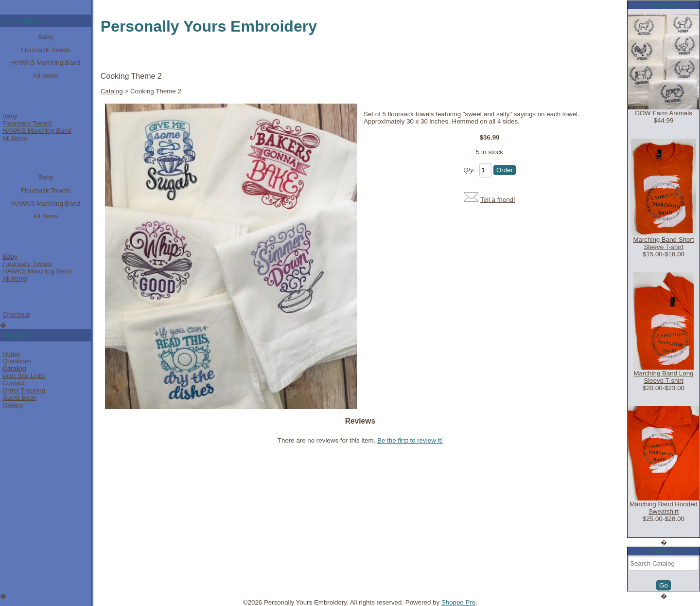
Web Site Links (24, 376)
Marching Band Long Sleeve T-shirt (664, 377)
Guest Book (19, 398)
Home (11, 354)
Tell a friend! (498, 200)
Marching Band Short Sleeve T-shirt (663, 243)
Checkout (16, 314)
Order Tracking (24, 390)
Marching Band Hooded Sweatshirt (664, 508)
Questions (17, 361)
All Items (45, 76)
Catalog (14, 368)
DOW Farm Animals (664, 113)
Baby (46, 37)
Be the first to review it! (410, 440)
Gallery (13, 405)
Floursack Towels (46, 50)
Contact (14, 383)
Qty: (469, 170)
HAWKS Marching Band (46, 62)
